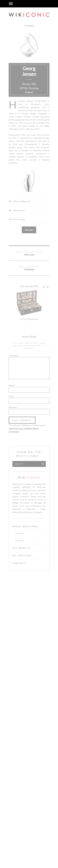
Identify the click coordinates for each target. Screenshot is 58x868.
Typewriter (29, 268)
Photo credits (20, 219)
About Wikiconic (26, 526)
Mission (20, 534)
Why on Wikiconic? (22, 201)
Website (13, 407)
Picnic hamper (29, 319)
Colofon (20, 540)
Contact (19, 563)
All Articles (22, 555)
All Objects (21, 548)
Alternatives (19, 210)
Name (12, 385)
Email (12, 396)
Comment (14, 356)
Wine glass (29, 253)
